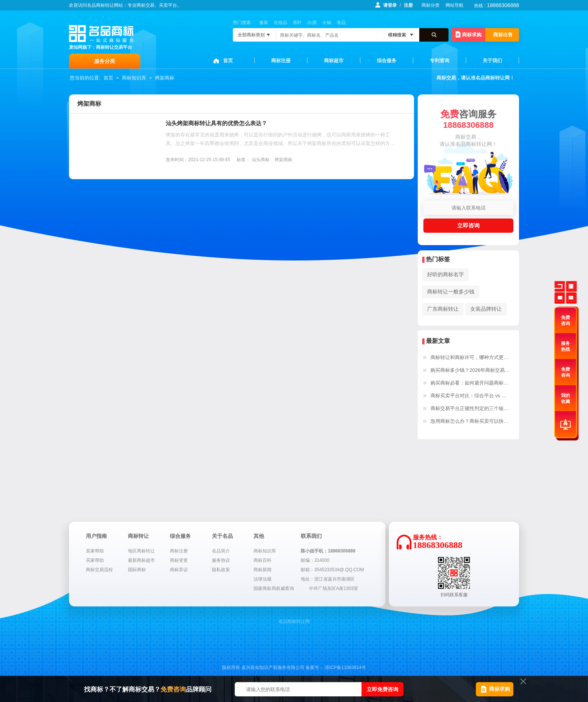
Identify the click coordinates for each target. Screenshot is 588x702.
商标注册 (281, 61)
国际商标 (137, 570)
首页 (228, 61)
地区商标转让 (141, 551)
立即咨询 (468, 225)
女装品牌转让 (486, 309)
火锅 (327, 22)
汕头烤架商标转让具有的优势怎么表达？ (216, 123)
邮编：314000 (315, 560)
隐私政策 (221, 570)
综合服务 (387, 61)
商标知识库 (134, 78)
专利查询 (439, 61)
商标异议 (179, 570)
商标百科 (262, 560)
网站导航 (454, 5)
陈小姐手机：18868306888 (328, 551)
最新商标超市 (141, 560)
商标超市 (334, 61)
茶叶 (297, 22)
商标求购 (469, 34)
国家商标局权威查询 (274, 588)
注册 (408, 5)
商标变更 (179, 560)
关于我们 (492, 61)
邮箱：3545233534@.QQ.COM (332, 570)
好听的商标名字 (445, 274)
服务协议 (221, 560)
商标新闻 (262, 570)
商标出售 (503, 35)
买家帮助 (95, 560)
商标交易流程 (99, 570)
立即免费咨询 (382, 689)
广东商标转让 (443, 309)
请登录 (390, 5)
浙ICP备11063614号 (345, 668)
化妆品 (280, 22)
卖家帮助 (95, 551)
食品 (341, 22)
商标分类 (430, 5)
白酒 (312, 22)
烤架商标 (165, 78)
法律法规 (262, 579)
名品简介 (221, 551)
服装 (264, 22)
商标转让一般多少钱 (451, 292)
